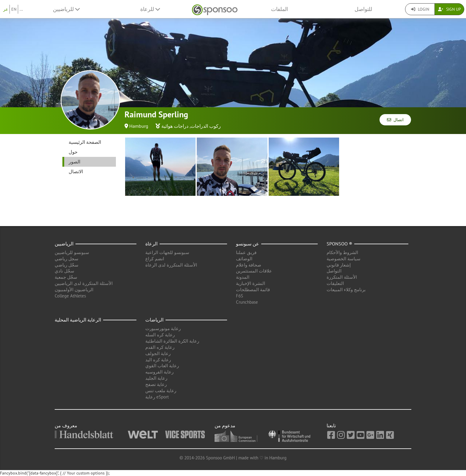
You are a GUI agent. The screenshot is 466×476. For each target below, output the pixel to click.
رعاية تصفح (156, 384)
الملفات (280, 9)
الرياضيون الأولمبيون (74, 290)
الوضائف (244, 259)
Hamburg (139, 126)
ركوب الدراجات (206, 126)
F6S (240, 296)
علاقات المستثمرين (254, 271)
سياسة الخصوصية (344, 259)
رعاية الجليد (156, 378)
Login (420, 9)
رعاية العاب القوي (162, 366)
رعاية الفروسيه (159, 372)
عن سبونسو (248, 244)
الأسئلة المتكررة (342, 277)
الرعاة (151, 244)
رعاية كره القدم (160, 347)
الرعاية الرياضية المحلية (78, 320)
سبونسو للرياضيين (72, 252)
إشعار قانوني (339, 265)
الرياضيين (64, 244)
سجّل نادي (64, 271)
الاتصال (76, 171)
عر (6, 9)
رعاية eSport (157, 397)
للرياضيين (66, 9)
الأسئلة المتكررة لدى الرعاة (171, 265)
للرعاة (150, 9)
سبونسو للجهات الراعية (167, 252)
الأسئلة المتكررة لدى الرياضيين (84, 283)
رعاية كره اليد (158, 360)
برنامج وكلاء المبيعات (346, 290)
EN (14, 9)
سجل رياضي (67, 259)
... (21, 9)
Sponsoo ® (339, 244)
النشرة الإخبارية (251, 283)
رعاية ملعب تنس (161, 391)
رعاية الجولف (158, 353)
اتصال (395, 120)
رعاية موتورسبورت (163, 328)
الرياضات (154, 320)
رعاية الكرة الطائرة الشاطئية (172, 341)
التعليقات (335, 283)
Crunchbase (247, 302)
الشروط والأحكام (342, 252)
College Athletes (70, 296)
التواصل (334, 271)
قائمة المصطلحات (253, 290)
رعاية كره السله (160, 335)
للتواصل (363, 9)
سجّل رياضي (67, 265)
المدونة (243, 277)
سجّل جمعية (66, 277)
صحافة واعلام (249, 265)
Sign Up (450, 9)
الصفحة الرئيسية (85, 142)
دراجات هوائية (175, 126)
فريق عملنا (246, 252)
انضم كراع (155, 259)
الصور (74, 162)
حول (73, 152)
